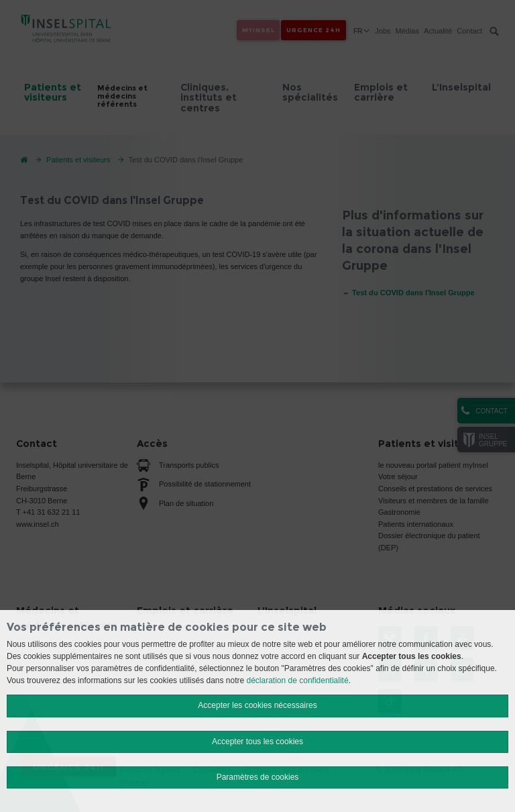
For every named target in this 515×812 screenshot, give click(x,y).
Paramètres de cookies (258, 777)
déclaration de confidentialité (298, 680)
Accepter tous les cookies (257, 742)
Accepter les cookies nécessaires (257, 705)
